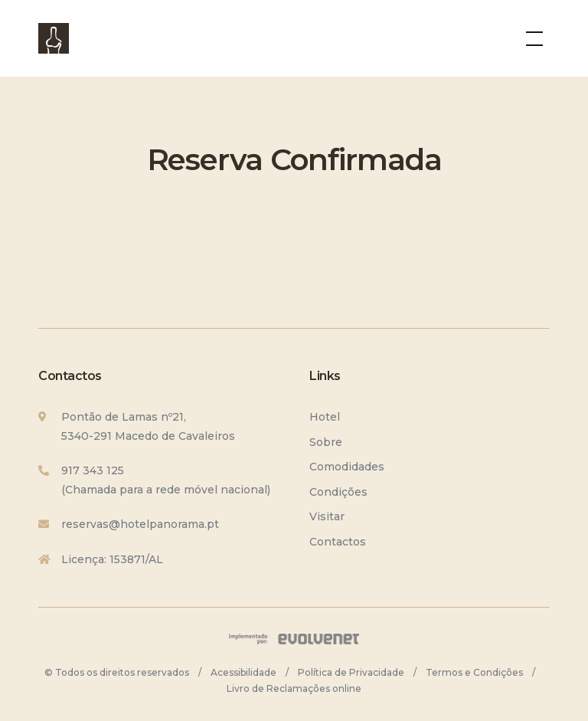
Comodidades (347, 467)
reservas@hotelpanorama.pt (140, 524)
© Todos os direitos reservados (117, 672)
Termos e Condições (474, 672)
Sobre (326, 442)
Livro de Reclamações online (294, 688)
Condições (338, 492)
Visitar (327, 516)
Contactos (338, 542)
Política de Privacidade (351, 672)
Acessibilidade (243, 672)
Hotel (325, 417)
